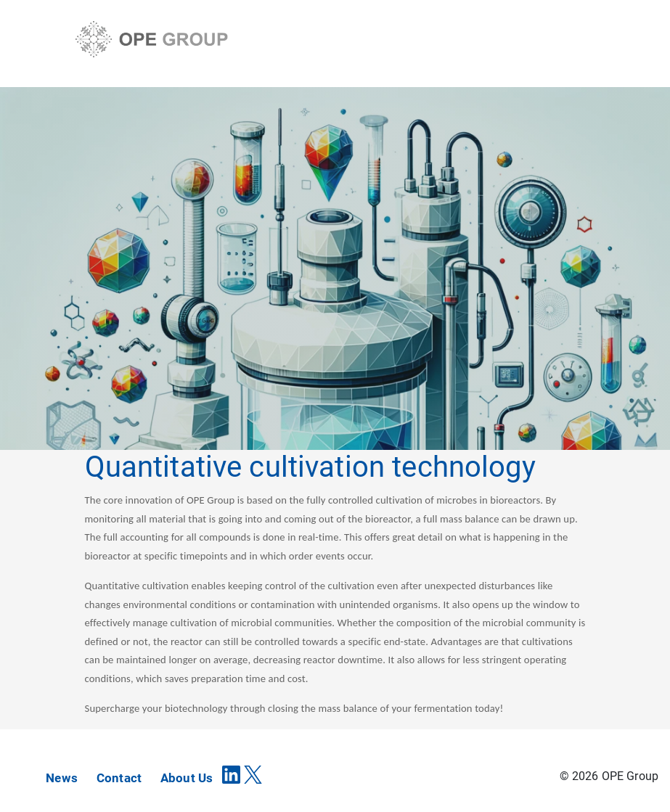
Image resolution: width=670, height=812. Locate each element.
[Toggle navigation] (584, 41)
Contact (119, 778)
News (62, 778)
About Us (187, 778)
